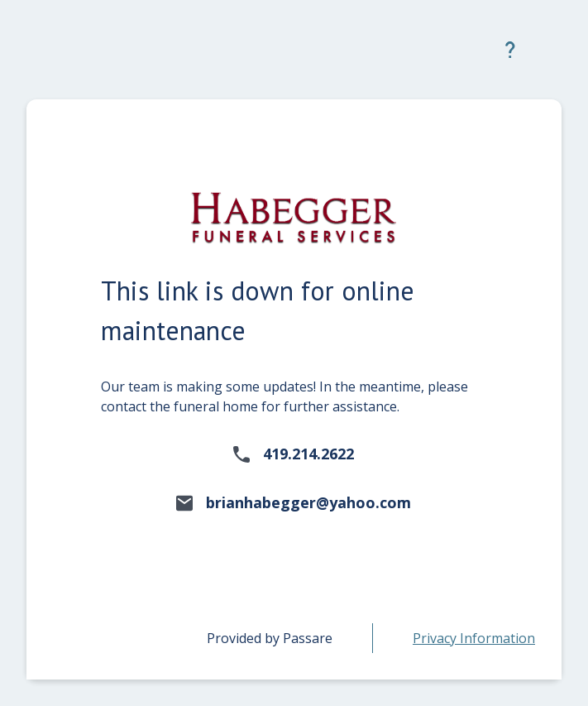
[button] (510, 50)
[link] (474, 638)
